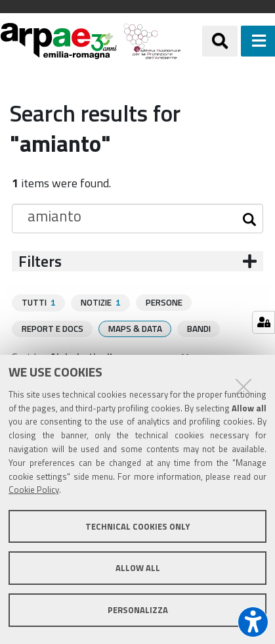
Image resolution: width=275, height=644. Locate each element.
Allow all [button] (138, 568)
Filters (40, 261)
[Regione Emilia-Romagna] (192, 41)
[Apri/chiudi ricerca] (220, 41)
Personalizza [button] (138, 610)
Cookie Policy (34, 490)
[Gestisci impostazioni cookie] (264, 322)
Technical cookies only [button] (137, 526)
